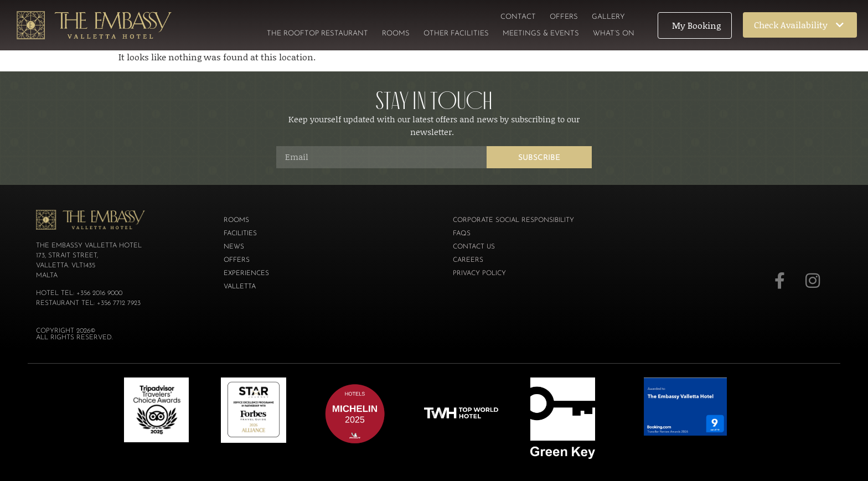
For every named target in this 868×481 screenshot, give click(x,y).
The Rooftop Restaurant (317, 33)
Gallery (608, 17)
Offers (564, 17)
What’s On (614, 33)
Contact (518, 17)
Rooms (396, 33)
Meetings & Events (541, 33)
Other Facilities (456, 33)
